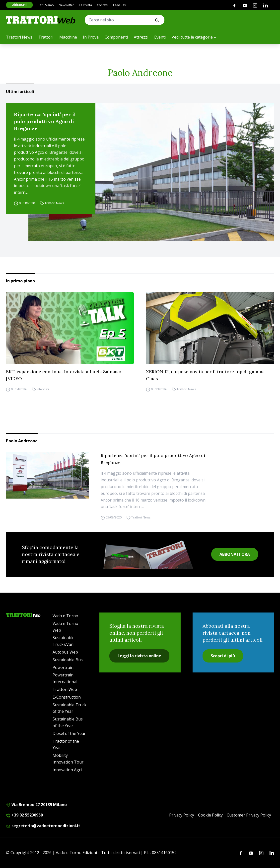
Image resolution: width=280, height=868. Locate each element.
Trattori (46, 37)
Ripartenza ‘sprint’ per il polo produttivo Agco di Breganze (45, 121)
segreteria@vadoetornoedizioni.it (43, 826)
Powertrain (63, 667)
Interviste (43, 389)
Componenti (116, 37)
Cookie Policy (210, 815)
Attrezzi (141, 37)
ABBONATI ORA (235, 554)
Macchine (68, 37)
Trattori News (19, 37)
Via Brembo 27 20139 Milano (36, 805)
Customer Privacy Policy (249, 815)
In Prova (91, 37)
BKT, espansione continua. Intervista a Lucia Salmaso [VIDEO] (64, 375)
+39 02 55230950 (24, 815)
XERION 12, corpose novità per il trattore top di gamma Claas (205, 375)
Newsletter (66, 5)
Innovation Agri (67, 770)
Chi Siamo (47, 5)
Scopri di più (223, 656)
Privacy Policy (182, 815)
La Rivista (85, 5)
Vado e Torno (65, 616)
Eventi (160, 37)
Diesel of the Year (69, 733)
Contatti (103, 5)
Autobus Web (65, 652)
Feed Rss (119, 5)
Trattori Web (65, 689)
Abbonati (19, 5)
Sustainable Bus (68, 660)
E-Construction (67, 697)
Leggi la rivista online (139, 656)
